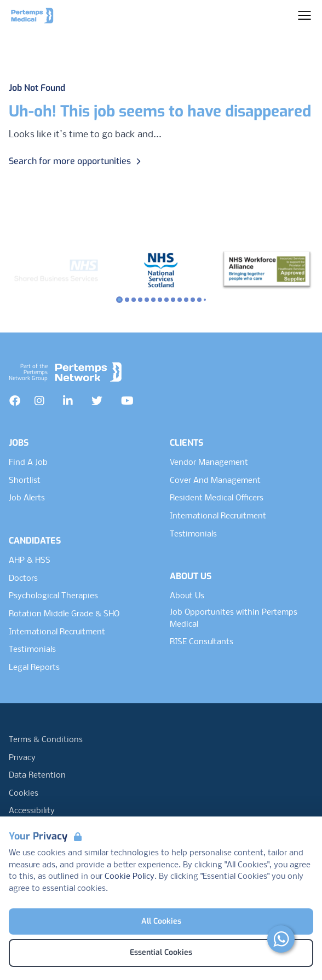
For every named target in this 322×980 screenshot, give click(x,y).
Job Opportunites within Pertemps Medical (234, 619)
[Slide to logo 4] (147, 300)
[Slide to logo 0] (119, 300)
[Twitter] (97, 401)
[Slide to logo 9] (180, 300)
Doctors (23, 579)
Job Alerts (27, 498)
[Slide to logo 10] (186, 300)
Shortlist (25, 481)
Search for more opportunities (76, 161)
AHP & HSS (30, 561)
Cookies (24, 794)
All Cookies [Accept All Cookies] (161, 921)
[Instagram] (39, 401)
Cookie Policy (130, 877)
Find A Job (28, 463)
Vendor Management (209, 463)
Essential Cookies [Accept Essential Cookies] (161, 952)
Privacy (22, 758)
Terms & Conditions (46, 740)
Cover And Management (215, 481)
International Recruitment (57, 632)
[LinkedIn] (68, 401)
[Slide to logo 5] (153, 300)
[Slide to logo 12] (199, 300)
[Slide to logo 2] (134, 300)
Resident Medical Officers (217, 498)
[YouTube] (127, 401)
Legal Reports (34, 668)
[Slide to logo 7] (166, 300)
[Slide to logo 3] (140, 300)
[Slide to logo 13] (205, 300)
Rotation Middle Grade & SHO (64, 614)
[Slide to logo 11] (193, 300)
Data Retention (37, 775)
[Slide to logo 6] (160, 300)
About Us (187, 596)
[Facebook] (15, 401)
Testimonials (32, 650)
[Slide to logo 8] (173, 300)
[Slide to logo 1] (127, 300)
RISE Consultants (202, 642)
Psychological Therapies (53, 596)
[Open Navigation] (304, 15)
